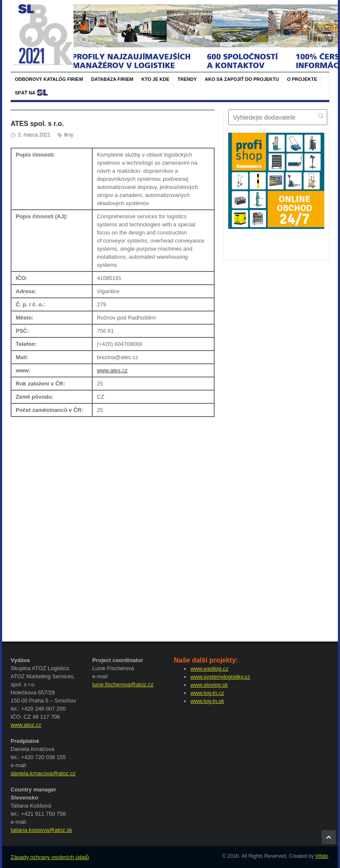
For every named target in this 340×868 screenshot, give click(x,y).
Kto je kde (156, 79)
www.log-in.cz (207, 693)
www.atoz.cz (26, 725)
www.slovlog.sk (209, 685)
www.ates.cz (112, 370)
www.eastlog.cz (210, 669)
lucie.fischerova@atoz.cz (123, 684)
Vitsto (322, 856)
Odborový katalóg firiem (49, 79)
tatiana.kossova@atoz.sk (41, 830)
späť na (25, 93)
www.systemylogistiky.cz (220, 677)
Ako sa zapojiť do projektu (242, 79)
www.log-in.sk (207, 701)
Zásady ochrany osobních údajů (50, 857)
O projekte (302, 79)
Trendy (187, 79)
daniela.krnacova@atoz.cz (43, 773)
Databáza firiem (112, 79)
